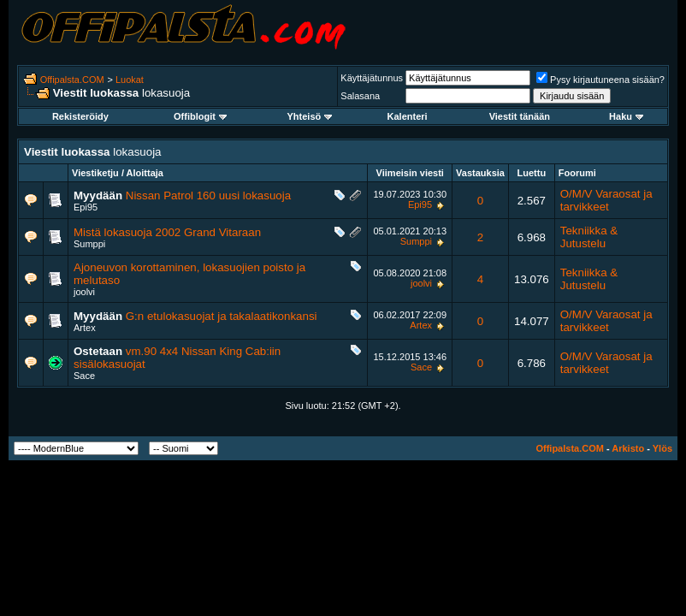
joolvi (84, 292)
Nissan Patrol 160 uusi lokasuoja (208, 195)
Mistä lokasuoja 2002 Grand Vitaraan (167, 232)
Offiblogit (200, 116)
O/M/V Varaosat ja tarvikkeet (606, 200)
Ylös (662, 448)
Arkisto (628, 448)
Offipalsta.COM (72, 80)
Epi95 (86, 207)
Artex (85, 328)
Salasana (360, 96)
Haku (626, 116)
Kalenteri (408, 116)
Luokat (130, 80)
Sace (84, 376)
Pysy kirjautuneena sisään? (600, 80)
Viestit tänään (520, 116)
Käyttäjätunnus (372, 78)
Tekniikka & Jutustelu (589, 237)
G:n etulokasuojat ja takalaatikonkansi (222, 316)
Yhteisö (310, 116)
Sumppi (89, 244)
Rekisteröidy (80, 116)
